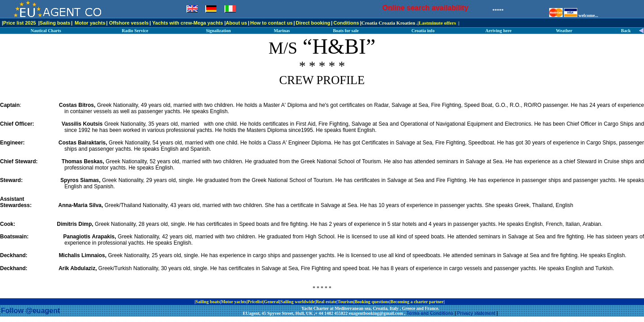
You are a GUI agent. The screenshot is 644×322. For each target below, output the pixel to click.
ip (448, 302)
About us (237, 23)
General (271, 302)
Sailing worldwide (298, 302)
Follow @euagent (30, 311)
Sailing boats (55, 23)
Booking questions (372, 302)
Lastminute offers (437, 23)
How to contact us (272, 23)
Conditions (346, 23)
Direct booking (313, 23)
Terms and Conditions (430, 313)
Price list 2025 (19, 23)
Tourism (346, 302)
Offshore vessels (129, 23)
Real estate (326, 302)
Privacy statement (476, 313)
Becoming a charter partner (417, 302)
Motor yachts (90, 23)
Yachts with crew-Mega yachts (187, 23)
